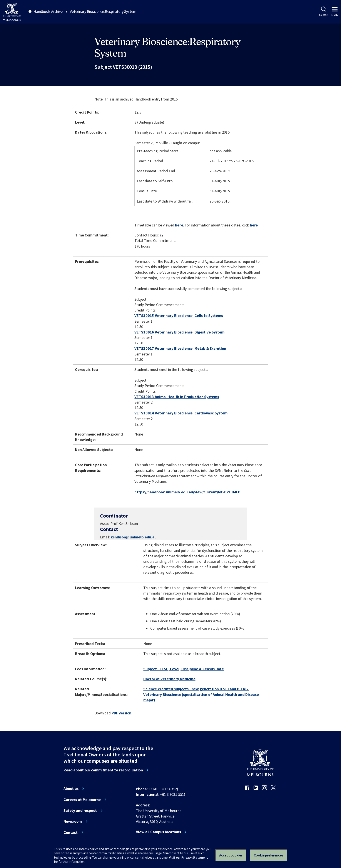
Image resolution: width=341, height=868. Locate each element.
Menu (335, 12)
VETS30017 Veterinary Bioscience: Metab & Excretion (180, 348)
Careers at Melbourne (82, 800)
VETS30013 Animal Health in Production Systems (177, 397)
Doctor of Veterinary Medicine (169, 679)
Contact (71, 833)
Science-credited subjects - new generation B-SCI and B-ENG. (196, 689)
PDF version (122, 713)
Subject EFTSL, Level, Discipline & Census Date (184, 669)
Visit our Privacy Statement (188, 857)
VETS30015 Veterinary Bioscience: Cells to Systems (179, 316)
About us (71, 789)
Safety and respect (80, 811)
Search (323, 12)
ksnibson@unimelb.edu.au (134, 537)
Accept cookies (231, 855)
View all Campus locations (158, 832)
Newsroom (73, 821)
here (179, 225)
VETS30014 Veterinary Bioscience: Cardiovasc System (181, 413)
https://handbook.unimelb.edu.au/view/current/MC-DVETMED (187, 492)
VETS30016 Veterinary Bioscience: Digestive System (179, 332)
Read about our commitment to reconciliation (103, 770)
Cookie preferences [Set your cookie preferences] (268, 855)
